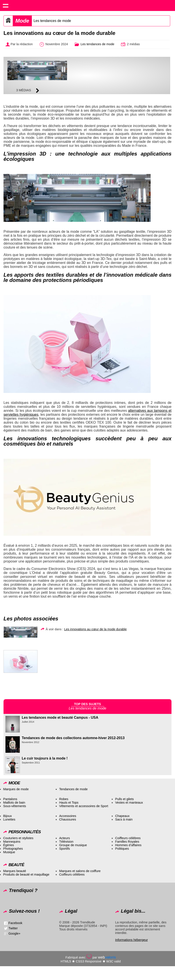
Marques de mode (16, 789)
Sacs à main (124, 819)
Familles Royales (127, 842)
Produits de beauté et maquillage (26, 874)
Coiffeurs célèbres (128, 838)
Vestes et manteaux (129, 803)
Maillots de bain (14, 803)
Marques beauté (14, 871)
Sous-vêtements (14, 806)
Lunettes (9, 819)
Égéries (8, 845)
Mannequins (12, 842)
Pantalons (10, 799)
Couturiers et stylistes (18, 838)
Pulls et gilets (124, 799)
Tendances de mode (73, 789)
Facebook (15, 923)
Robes (64, 799)
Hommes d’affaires (128, 845)
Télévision (66, 842)
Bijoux (7, 816)
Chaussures (68, 819)
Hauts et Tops (69, 803)
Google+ (14, 933)
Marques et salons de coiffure (80, 871)
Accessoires (68, 816)
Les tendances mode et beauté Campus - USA (60, 718)
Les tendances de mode (52, 21)
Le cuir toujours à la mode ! (45, 758)
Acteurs (64, 838)
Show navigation (5, 5)
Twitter (13, 928)
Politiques (122, 849)
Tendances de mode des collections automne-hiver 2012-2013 (73, 738)
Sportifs (64, 849)
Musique (9, 852)
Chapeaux (122, 816)
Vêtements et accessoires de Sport (84, 806)
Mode (22, 21)
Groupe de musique (73, 845)
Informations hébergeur (131, 940)
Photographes (13, 849)
